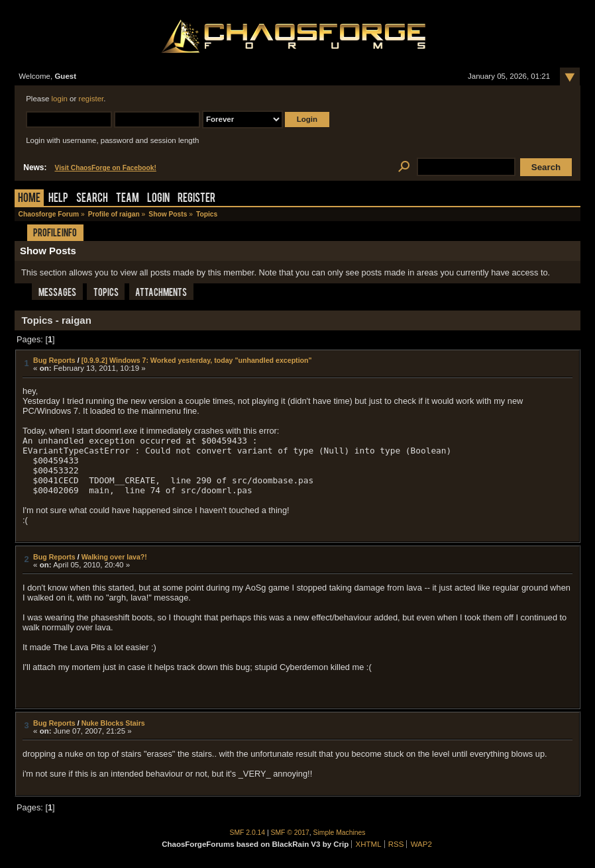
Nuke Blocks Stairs (113, 723)
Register (196, 199)
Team (128, 199)
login (60, 99)
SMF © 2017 (290, 833)
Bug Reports (54, 360)
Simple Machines (340, 833)
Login (158, 199)
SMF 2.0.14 (248, 833)
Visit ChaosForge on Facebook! (105, 168)
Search (92, 199)
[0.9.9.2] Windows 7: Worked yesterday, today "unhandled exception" (197, 360)
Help (58, 199)
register (91, 99)
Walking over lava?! (114, 557)
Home (29, 199)
